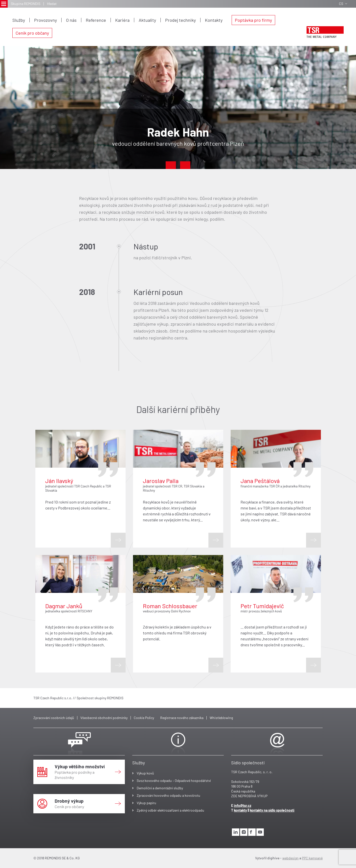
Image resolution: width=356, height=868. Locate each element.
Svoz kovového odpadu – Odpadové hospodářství (174, 781)
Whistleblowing (221, 718)
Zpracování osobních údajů (54, 718)
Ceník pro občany (32, 33)
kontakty (240, 810)
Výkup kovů (145, 773)
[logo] (325, 32)
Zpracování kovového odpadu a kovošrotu (168, 795)
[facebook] (252, 832)
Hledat (52, 4)
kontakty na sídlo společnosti (272, 810)
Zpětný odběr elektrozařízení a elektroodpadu (170, 810)
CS (343, 4)
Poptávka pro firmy (253, 20)
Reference (96, 20)
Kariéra (122, 20)
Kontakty (214, 20)
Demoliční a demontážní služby (160, 788)
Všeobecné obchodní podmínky (104, 718)
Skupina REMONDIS (26, 4)
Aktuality (147, 20)
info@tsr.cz (243, 806)
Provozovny (45, 20)
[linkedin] (236, 832)
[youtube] (260, 832)
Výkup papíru (146, 803)
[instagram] (244, 832)
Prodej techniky (180, 20)
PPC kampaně (312, 858)
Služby (19, 20)
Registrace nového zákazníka (182, 718)
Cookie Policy (144, 718)
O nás (71, 20)
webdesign (290, 858)
